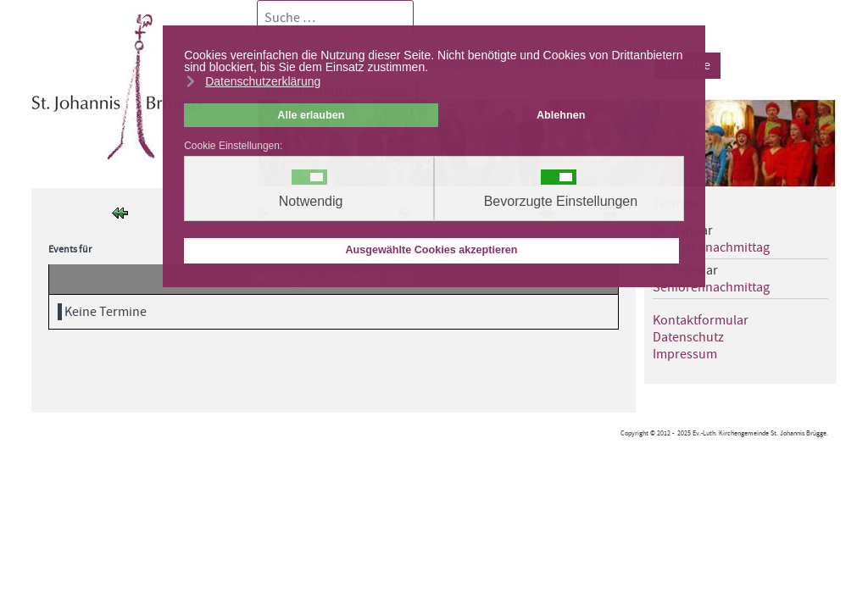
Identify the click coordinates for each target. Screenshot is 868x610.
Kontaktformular (701, 320)
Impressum (685, 354)
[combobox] (335, 18)
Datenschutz (688, 337)
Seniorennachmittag (711, 247)
